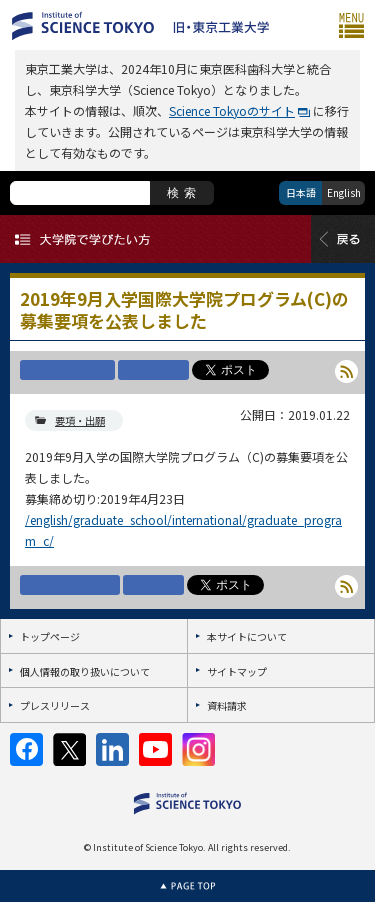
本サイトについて (247, 636)
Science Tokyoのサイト (232, 110)
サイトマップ (237, 671)
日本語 (301, 192)
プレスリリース (55, 705)
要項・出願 (80, 420)
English (344, 192)
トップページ (50, 636)
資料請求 (227, 705)
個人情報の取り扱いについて (85, 671)
